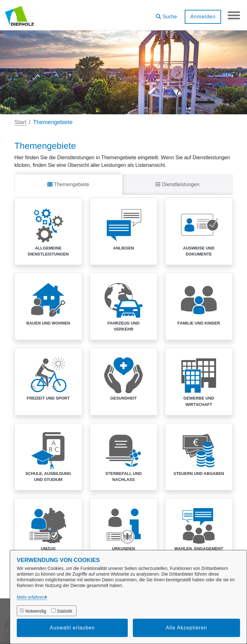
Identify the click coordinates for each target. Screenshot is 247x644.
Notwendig (36, 611)
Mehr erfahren (31, 597)
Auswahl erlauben (72, 628)
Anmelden (202, 17)
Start (21, 122)
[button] (166, 14)
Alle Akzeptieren (186, 628)
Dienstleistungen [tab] (178, 184)
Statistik (65, 611)
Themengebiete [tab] (68, 184)
